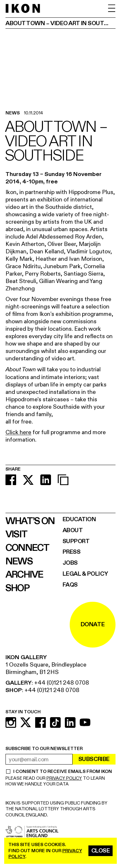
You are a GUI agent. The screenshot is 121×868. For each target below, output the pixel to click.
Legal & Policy (85, 574)
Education (79, 519)
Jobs (70, 563)
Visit (16, 534)
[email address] (39, 759)
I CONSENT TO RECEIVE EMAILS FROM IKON (62, 772)
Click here (18, 432)
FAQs (70, 585)
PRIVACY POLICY (64, 778)
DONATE (93, 624)
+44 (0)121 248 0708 (62, 683)
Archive (24, 575)
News (19, 561)
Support (76, 541)
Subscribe (94, 759)
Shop (17, 588)
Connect (27, 548)
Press (72, 552)
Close (101, 851)
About (73, 530)
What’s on (30, 521)
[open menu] (112, 8)
